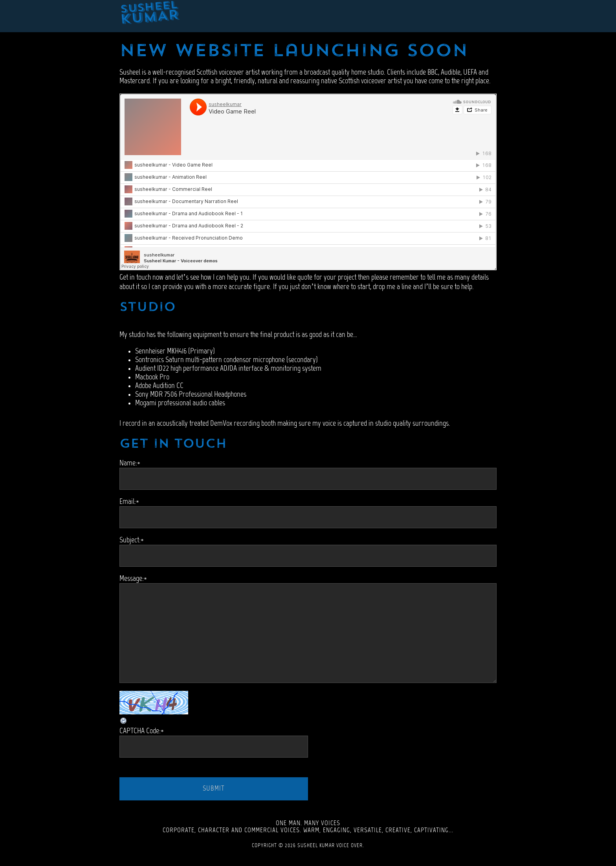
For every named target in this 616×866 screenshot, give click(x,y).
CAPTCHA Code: (142, 731)
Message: (133, 579)
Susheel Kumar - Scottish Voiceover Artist (150, 16)
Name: (130, 463)
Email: (129, 502)
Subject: (132, 540)
